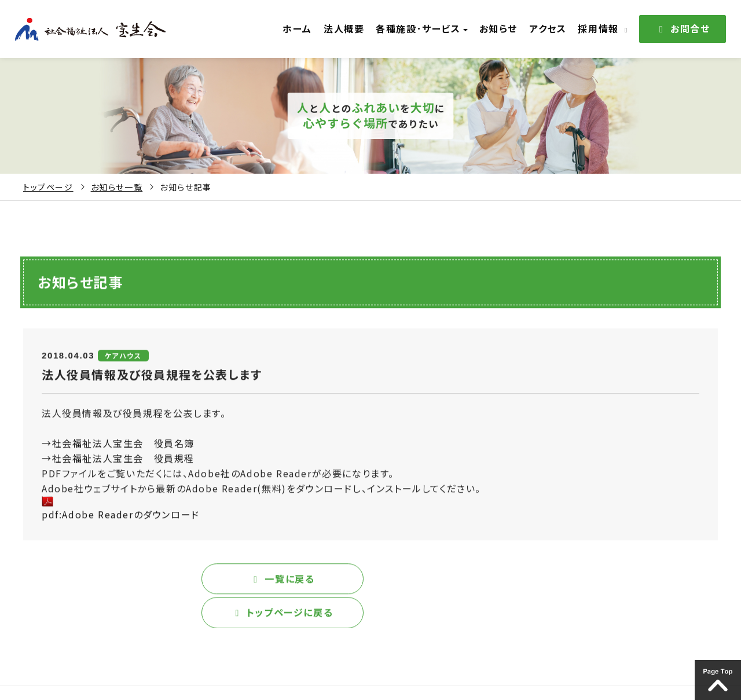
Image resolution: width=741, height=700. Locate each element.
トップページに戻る (547, 583)
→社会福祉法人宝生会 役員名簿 (118, 448)
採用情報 (602, 28)
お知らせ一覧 (117, 187)
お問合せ (683, 28)
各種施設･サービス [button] (427, 28)
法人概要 (351, 28)
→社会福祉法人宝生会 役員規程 (118, 463)
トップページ (48, 187)
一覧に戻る (195, 583)
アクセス (548, 28)
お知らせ (501, 28)
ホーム (307, 28)
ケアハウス (123, 360)
